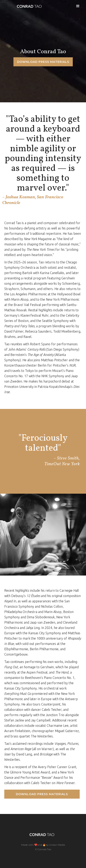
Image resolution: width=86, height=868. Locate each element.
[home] (28, 6)
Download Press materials (43, 62)
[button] (78, 6)
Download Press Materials (42, 794)
